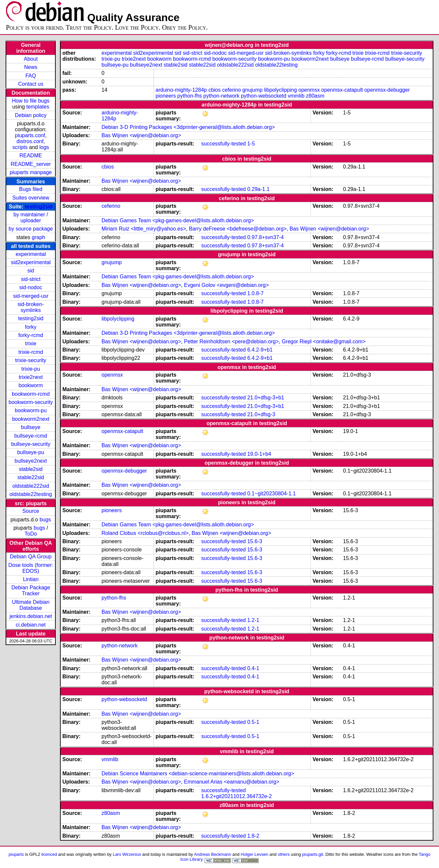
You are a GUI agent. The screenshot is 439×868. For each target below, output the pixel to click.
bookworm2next (31, 419)
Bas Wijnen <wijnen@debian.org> (141, 135)
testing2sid (39, 207)
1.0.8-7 (255, 293)
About (31, 59)
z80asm (315, 96)
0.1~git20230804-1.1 (271, 494)
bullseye (31, 427)
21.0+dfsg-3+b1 (266, 398)
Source (31, 511)
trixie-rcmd (31, 352)
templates (38, 107)
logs (44, 147)
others (284, 854)
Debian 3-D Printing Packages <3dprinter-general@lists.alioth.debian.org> (188, 127)
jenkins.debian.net (31, 616)
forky (31, 327)
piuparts (16, 854)
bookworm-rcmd (31, 394)
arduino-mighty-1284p (181, 90)
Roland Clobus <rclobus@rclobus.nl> (145, 533)
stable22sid (31, 477)
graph (38, 237)
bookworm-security (31, 402)
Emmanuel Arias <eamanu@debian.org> (232, 782)
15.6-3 (255, 541)
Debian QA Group (31, 557)
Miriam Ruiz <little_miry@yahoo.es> (144, 229)
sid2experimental (31, 262)
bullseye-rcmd (31, 436)
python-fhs (190, 96)
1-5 (251, 144)
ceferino (232, 90)
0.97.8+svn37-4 (265, 237)
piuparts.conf (30, 135)
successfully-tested (224, 144)
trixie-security (31, 360)
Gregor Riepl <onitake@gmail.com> (324, 341)
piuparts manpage (31, 172)
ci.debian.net (31, 625)
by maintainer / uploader (31, 217)
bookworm (31, 385)
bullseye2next (31, 461)
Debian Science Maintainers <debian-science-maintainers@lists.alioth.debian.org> (198, 774)
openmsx (309, 90)
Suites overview (31, 198)
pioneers (166, 96)
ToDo (31, 534)
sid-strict (31, 279)
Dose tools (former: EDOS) (31, 568)
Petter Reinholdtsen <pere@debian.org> (231, 341)
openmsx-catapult (342, 90)
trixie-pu (31, 369)
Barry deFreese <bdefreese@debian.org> (238, 229)
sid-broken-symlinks (31, 307)
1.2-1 (253, 620)
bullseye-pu (31, 452)
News (31, 67)
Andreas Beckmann (212, 854)
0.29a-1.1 (258, 189)
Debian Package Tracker (30, 590)
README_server (31, 164)
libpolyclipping (280, 90)
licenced (49, 854)
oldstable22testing (31, 494)
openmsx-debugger (387, 90)
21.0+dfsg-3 (261, 414)
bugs (45, 520)
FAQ (31, 76)
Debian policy (31, 115)
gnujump (252, 90)
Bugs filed (31, 189)
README (31, 155)
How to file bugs (31, 101)
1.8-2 (253, 836)
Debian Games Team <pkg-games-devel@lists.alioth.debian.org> (178, 220)
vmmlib (296, 96)
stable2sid (31, 469)
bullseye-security (31, 444)
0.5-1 (253, 722)
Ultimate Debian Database (31, 605)
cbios (214, 90)
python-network (221, 96)
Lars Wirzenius (127, 854)
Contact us (31, 84)
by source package (31, 229)
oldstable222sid (31, 486)
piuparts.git (313, 854)
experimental (31, 254)
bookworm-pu (31, 410)
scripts (20, 147)
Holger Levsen (254, 854)
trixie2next (31, 377)
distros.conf (30, 141)
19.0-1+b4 (259, 454)
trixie (31, 343)
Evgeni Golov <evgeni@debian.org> (226, 285)
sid (31, 271)
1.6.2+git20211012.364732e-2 (237, 796)
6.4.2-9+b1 (260, 350)
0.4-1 (253, 668)
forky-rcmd (31, 335)
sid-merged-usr (31, 296)
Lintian (31, 579)
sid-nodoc (31, 287)
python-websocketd (264, 96)
